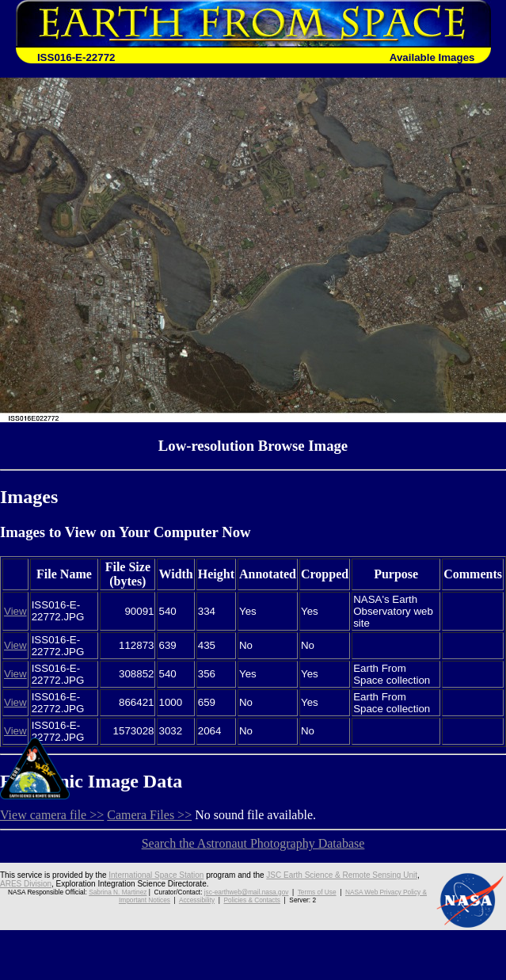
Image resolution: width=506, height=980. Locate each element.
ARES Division (26, 884)
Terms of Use (317, 892)
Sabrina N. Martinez (118, 892)
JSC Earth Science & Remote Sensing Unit (342, 875)
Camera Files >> (149, 815)
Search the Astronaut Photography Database (253, 843)
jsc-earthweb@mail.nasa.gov (247, 892)
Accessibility (197, 900)
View (15, 611)
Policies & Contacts (252, 900)
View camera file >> (52, 815)
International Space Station (156, 875)
